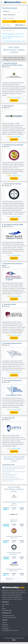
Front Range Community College (13, 225)
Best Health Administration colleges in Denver (13, 34)
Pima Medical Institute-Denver (13, 343)
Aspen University (10, 418)
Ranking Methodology (7, 610)
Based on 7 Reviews (17, 335)
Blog (3, 606)
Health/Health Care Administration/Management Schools (14, 467)
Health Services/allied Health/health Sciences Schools (13, 468)
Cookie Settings (5, 628)
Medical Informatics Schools (8, 481)
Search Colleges (5, 605)
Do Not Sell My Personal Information (10, 630)
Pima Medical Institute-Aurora (13, 381)
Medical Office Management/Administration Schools (13, 480)
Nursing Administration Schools (9, 470)
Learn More (14, 100)
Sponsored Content (6, 25)
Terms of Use (5, 626)
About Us (4, 608)
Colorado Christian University (13, 184)
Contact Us (4, 623)
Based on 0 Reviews (17, 216)
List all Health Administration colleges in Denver (14, 41)
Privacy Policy (5, 625)
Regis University (9, 106)
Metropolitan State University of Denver (13, 264)
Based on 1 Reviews (17, 176)
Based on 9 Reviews (17, 137)
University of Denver (10, 304)
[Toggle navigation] (1, 2)
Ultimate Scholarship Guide (8, 616)
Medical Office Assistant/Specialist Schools (11, 478)
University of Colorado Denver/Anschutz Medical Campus (12, 64)
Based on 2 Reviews (17, 98)
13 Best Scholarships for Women (9, 617)
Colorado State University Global (13, 145)
